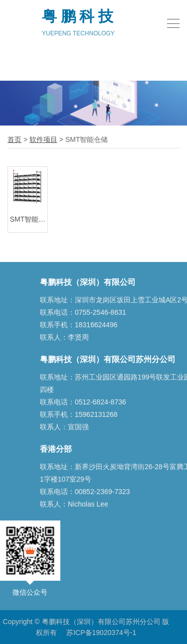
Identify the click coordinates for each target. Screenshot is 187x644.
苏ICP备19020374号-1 (101, 633)
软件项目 (43, 139)
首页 (14, 139)
